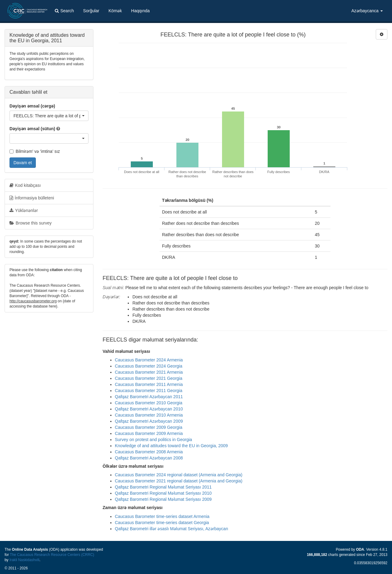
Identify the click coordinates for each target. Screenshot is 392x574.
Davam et (23, 163)
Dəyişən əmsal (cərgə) (32, 106)
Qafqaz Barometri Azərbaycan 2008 (149, 458)
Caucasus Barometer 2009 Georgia (149, 427)
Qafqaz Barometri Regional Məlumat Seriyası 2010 (163, 493)
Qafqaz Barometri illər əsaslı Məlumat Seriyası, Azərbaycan (171, 529)
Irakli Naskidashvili (24, 560)
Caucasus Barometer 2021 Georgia (149, 378)
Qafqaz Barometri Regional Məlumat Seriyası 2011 (163, 487)
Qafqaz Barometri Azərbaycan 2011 (149, 397)
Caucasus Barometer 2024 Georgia (149, 366)
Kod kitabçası (25, 185)
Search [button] (64, 11)
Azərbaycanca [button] (367, 11)
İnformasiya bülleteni (32, 198)
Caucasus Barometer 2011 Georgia (149, 391)
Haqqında (140, 11)
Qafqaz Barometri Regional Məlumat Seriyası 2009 (163, 499)
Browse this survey (30, 223)
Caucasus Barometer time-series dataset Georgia (162, 523)
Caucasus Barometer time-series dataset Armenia (162, 516)
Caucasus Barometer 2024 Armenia (149, 360)
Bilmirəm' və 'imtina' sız (35, 151)
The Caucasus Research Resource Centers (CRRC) (52, 555)
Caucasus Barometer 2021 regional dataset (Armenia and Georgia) (179, 481)
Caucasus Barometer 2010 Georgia (149, 403)
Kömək (115, 11)
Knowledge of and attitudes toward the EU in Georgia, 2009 (171, 446)
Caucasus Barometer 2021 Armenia (149, 372)
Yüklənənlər (24, 210)
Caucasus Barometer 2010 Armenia (149, 415)
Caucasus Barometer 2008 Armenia (149, 452)
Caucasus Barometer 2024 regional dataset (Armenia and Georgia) (179, 475)
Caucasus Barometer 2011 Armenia (149, 384)
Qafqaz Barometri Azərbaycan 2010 (149, 409)
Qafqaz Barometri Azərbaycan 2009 (149, 421)
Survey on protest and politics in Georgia (153, 440)
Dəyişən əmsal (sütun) (32, 129)
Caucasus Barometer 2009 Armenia (149, 433)
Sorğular (91, 11)
